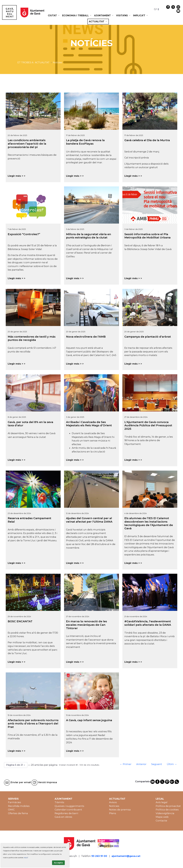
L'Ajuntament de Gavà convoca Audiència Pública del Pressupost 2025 (148, 425)
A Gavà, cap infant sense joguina (89, 720)
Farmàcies (15, 802)
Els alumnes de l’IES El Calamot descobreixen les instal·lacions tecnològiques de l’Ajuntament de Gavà (149, 523)
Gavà (169, 249)
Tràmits (59, 802)
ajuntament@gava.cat (126, 856)
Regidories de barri (66, 813)
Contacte (161, 821)
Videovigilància (165, 813)
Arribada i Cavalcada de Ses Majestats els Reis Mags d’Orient (89, 424)
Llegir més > (15, 176)
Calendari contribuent (68, 810)
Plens (113, 813)
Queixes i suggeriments (69, 806)
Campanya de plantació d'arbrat (148, 337)
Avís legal (162, 802)
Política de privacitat (168, 806)
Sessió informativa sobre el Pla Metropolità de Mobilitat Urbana (147, 236)
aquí (26, 857)
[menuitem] (54, 16)
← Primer (126, 764)
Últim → (172, 764)
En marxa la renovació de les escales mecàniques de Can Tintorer (86, 625)
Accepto (58, 863)
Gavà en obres (63, 817)
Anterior (141, 764)
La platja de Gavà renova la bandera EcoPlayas (85, 142)
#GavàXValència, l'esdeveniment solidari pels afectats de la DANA (148, 623)
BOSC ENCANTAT (20, 621)
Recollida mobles (19, 806)
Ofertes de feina (18, 813)
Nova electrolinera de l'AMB (86, 337)
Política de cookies (167, 810)
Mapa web (162, 817)
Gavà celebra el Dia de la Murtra (147, 140)
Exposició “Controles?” (24, 234)
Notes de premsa (120, 810)
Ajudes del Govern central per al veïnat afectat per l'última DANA (89, 520)
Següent (157, 764)
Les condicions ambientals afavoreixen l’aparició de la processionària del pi (27, 144)
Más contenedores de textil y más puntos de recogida (32, 338)
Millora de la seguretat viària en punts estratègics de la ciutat (88, 236)
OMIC (11, 810)
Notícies (114, 806)
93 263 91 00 (99, 856)
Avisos (113, 802)
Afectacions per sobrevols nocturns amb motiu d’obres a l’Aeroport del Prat (33, 724)
